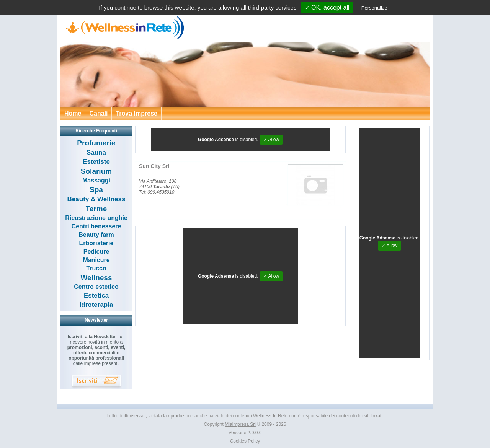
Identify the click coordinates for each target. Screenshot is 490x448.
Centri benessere (96, 226)
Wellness (96, 278)
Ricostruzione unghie (96, 218)
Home (73, 113)
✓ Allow (271, 140)
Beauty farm (96, 235)
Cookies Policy (245, 441)
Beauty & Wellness (96, 199)
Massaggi (96, 180)
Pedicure (96, 252)
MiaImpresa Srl (240, 424)
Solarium (96, 171)
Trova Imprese (136, 113)
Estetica (96, 296)
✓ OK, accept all (327, 7)
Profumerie (96, 143)
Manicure (96, 260)
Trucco (96, 268)
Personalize (374, 8)
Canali (98, 113)
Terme (96, 209)
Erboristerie (96, 243)
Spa (96, 190)
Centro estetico (96, 287)
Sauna (96, 152)
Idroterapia (96, 305)
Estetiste (96, 162)
